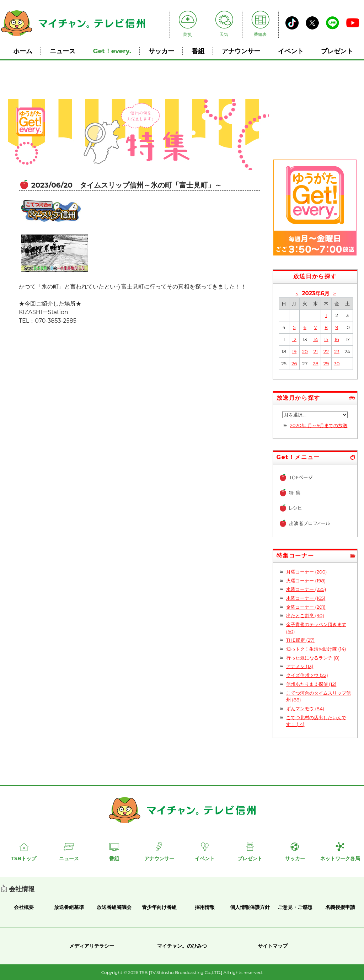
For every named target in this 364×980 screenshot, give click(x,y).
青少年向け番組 (159, 907)
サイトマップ (273, 946)
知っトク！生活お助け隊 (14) (316, 649)
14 (315, 339)
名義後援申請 (340, 907)
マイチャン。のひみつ (182, 946)
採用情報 (205, 907)
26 (294, 364)
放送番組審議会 (114, 907)
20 (305, 351)
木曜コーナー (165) (306, 598)
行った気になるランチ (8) (313, 658)
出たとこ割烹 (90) (305, 615)
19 (294, 351)
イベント (291, 51)
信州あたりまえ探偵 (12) (311, 684)
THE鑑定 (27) (300, 640)
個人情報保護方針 (250, 907)
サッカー (161, 51)
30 (337, 364)
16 (337, 339)
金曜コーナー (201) (306, 607)
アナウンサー (241, 51)
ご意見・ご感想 (295, 907)
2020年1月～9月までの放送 (318, 425)
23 (337, 351)
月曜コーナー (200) (307, 572)
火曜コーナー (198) (306, 581)
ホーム (23, 51)
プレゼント (337, 51)
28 (316, 364)
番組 (198, 51)
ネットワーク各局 (340, 858)
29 (326, 364)
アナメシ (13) (300, 666)
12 (294, 339)
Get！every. (112, 51)
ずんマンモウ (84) (305, 709)
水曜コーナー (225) (306, 589)
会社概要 (24, 907)
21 (316, 351)
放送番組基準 (69, 907)
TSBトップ (23, 858)
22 (326, 351)
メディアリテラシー (92, 946)
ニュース (63, 51)
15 (326, 339)
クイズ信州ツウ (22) (307, 675)
